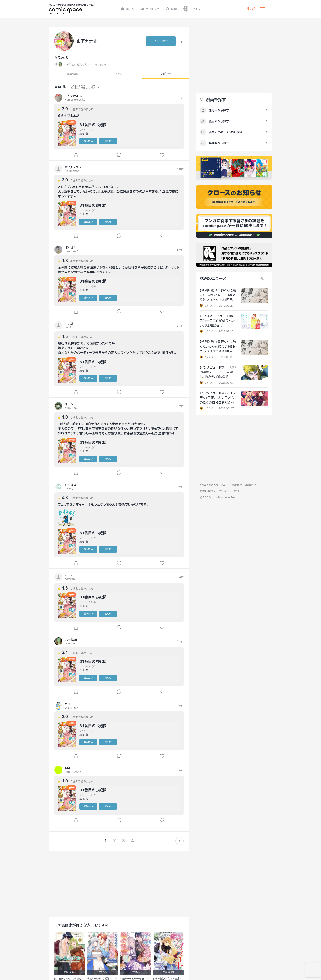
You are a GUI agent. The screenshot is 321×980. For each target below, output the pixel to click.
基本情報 (72, 74)
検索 (171, 9)
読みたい (88, 141)
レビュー (166, 74)
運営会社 (237, 485)
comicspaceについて (214, 485)
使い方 (251, 9)
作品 (119, 74)
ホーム (128, 9)
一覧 (261, 279)
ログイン (191, 9)
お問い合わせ (208, 491)
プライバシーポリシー (231, 491)
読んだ (108, 141)
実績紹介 (251, 485)
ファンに (161, 41)
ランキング (150, 9)
